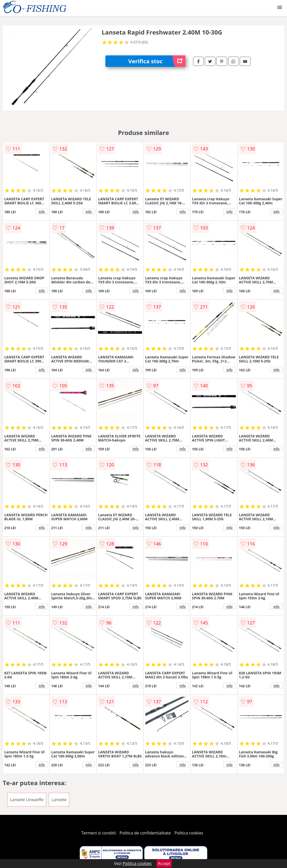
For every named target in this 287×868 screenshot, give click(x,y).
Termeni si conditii (99, 833)
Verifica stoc (157, 61)
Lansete (59, 800)
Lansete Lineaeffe (27, 800)
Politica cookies (189, 833)
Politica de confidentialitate (145, 833)
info (42, 211)
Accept (164, 863)
